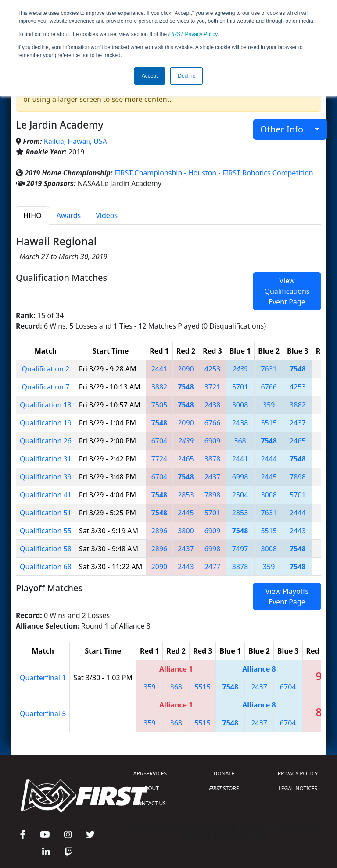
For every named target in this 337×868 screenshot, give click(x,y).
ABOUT (150, 788)
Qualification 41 (46, 495)
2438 (213, 405)
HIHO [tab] (32, 215)
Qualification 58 (46, 549)
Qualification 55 (46, 531)
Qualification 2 (46, 369)
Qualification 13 (46, 405)
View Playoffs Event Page (287, 597)
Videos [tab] (107, 215)
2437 (298, 423)
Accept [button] (150, 76)
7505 (160, 405)
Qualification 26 (46, 441)
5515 (269, 423)
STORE (224, 788)
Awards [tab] (69, 215)
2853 (186, 495)
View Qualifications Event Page (287, 291)
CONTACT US (150, 803)
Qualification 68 (46, 567)
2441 (160, 369)
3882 (160, 387)
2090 (186, 369)
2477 (213, 567)
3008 (240, 405)
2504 (240, 495)
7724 (160, 459)
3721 (213, 387)
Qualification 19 (46, 423)
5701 (240, 387)
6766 (269, 387)
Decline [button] (186, 76)
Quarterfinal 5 (43, 714)
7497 (240, 549)
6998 (240, 477)
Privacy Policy (193, 34)
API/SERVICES (150, 773)
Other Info (286, 129)
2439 (240, 369)
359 (269, 405)
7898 (298, 477)
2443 (298, 531)
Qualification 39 (46, 477)
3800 (186, 531)
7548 (298, 369)
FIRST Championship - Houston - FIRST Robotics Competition (214, 173)
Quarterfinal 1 (43, 678)
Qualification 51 (46, 513)
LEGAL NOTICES (298, 788)
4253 (213, 369)
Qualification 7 (46, 387)
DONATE (224, 773)
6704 (160, 441)
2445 (269, 477)
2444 (269, 459)
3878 (213, 459)
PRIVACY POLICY (298, 773)
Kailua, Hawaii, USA (75, 141)
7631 (269, 369)
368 (240, 441)
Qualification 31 (46, 459)
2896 (160, 531)
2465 (298, 441)
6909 (213, 441)
